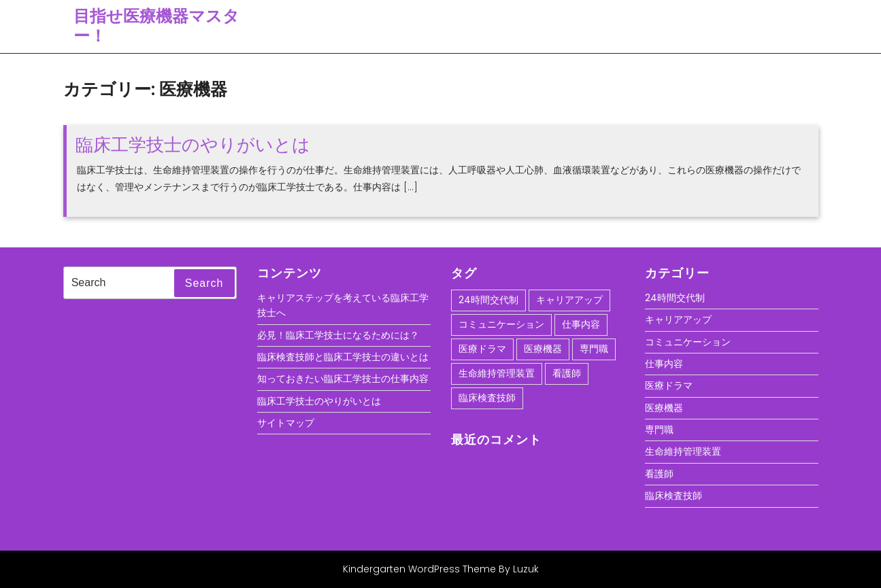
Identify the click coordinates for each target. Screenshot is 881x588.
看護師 (659, 474)
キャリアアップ (678, 319)
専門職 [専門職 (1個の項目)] (594, 349)
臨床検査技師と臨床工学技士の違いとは (343, 357)
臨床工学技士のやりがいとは (193, 145)
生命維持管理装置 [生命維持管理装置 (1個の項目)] (497, 373)
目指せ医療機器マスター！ (156, 26)
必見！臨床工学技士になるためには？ (338, 335)
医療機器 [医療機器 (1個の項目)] (543, 349)
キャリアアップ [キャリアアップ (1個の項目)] (569, 300)
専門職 (659, 430)
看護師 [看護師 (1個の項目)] (567, 373)
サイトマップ (286, 423)
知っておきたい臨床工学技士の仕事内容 (343, 379)
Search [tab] (204, 283)
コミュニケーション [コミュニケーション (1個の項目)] (501, 324)
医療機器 (664, 408)
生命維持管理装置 (683, 451)
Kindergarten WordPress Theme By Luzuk (441, 569)
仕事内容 (664, 364)
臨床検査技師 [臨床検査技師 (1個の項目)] (487, 398)
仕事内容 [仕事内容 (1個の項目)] (581, 324)
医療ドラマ (669, 385)
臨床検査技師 (674, 496)
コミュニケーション (688, 342)
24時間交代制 (675, 298)
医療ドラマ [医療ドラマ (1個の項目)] (482, 349)
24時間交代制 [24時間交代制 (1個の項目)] (488, 300)
